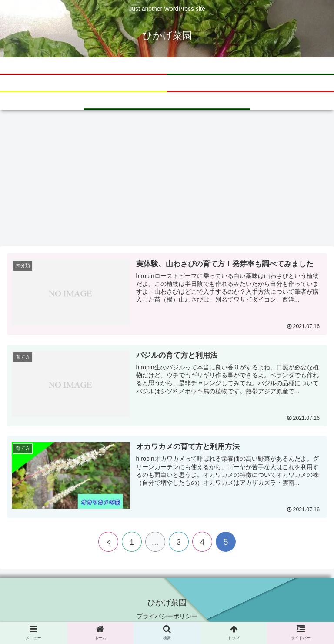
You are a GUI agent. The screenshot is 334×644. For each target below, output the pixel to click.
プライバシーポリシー (167, 616)
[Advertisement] (167, 181)
